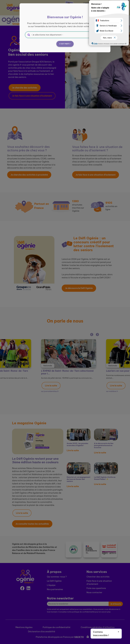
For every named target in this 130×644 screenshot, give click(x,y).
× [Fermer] (118, 632)
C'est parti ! (65, 44)
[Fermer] (102, 11)
